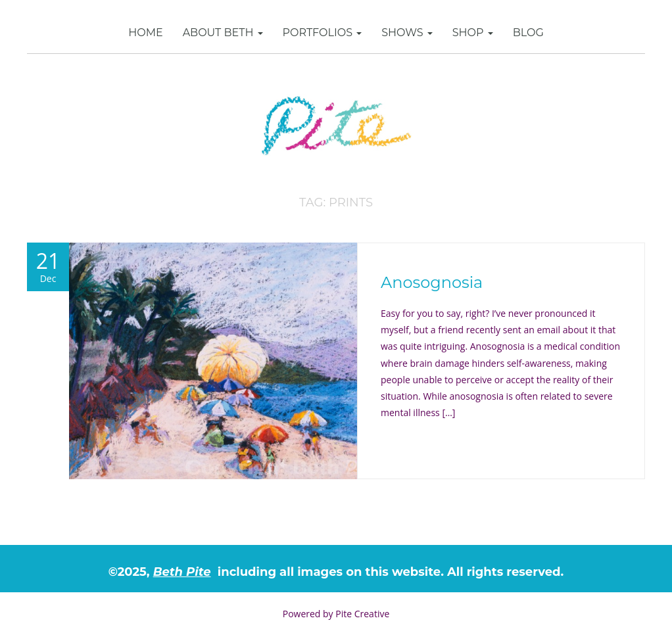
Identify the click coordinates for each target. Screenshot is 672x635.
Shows (407, 33)
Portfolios (323, 33)
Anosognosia (432, 282)
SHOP (473, 33)
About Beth (223, 33)
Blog (528, 33)
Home (145, 33)
